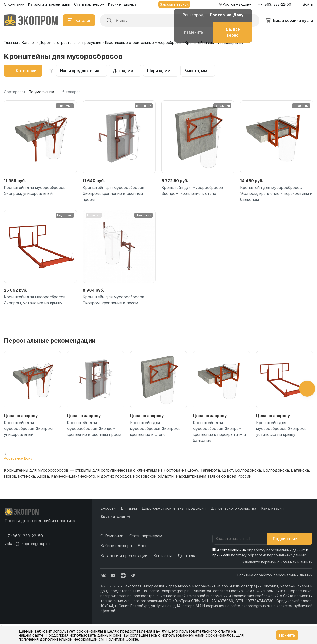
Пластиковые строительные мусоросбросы (143, 42)
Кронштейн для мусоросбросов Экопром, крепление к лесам (114, 300)
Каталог (29, 42)
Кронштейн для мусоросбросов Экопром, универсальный (35, 190)
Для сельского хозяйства (233, 508)
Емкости (108, 508)
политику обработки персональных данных (268, 555)
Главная (11, 42)
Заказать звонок (174, 4)
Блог (142, 546)
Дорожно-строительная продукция (70, 42)
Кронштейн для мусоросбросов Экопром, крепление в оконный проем (114, 193)
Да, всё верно (233, 32)
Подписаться (290, 539)
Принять (287, 635)
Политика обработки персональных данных (275, 575)
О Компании (112, 536)
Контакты (162, 556)
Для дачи (129, 508)
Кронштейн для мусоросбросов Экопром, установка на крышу (35, 300)
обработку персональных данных (276, 550)
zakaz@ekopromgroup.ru (27, 544)
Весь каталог (116, 517)
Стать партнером (146, 536)
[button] (307, 389)
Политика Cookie (122, 639)
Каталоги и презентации (124, 556)
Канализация (272, 508)
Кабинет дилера (116, 546)
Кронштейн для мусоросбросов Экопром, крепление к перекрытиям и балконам (276, 193)
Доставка (187, 556)
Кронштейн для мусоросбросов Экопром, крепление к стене (192, 190)
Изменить (194, 32)
